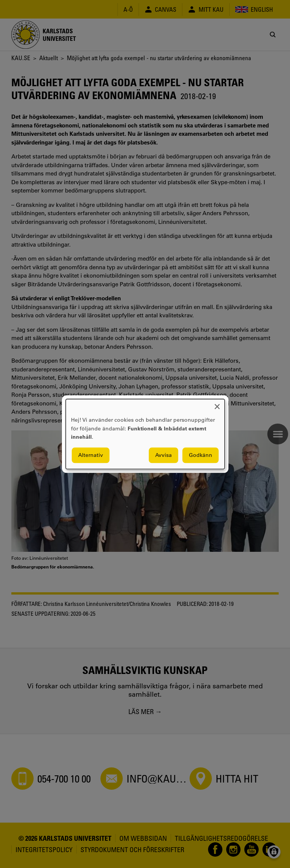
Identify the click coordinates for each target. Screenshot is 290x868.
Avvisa (164, 455)
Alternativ (91, 455)
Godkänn (201, 455)
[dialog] (145, 434)
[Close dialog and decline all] (217, 404)
